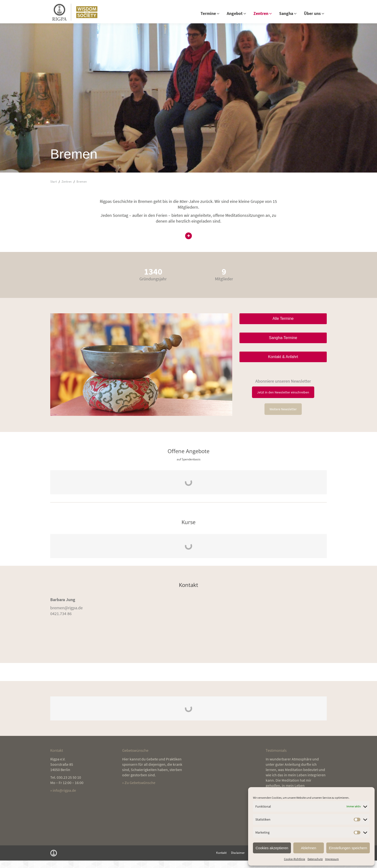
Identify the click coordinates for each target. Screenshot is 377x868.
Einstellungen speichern (348, 848)
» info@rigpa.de (63, 798)
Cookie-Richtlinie (295, 859)
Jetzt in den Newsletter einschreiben (283, 400)
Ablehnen (309, 848)
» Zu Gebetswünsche (139, 790)
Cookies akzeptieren (272, 848)
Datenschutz (315, 859)
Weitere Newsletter (283, 417)
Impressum (332, 859)
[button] (188, 244)
